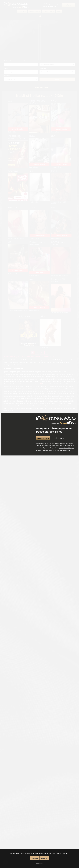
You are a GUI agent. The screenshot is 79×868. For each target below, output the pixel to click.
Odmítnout (39, 863)
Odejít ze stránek (59, 438)
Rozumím (44, 858)
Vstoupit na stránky (43, 438)
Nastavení (35, 858)
